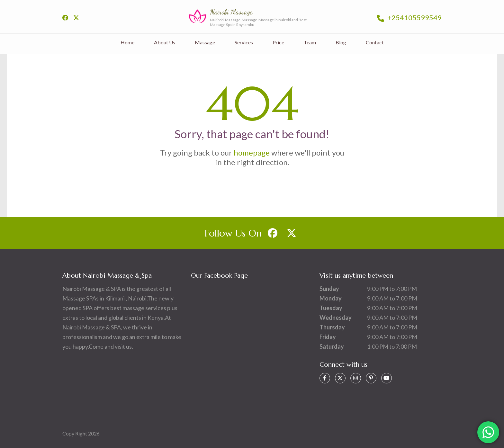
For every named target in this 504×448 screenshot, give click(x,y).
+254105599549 (409, 18)
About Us (165, 42)
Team (310, 42)
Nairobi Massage (231, 12)
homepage (252, 152)
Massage (205, 42)
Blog (341, 42)
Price (278, 42)
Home (127, 42)
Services (244, 42)
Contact (375, 42)
